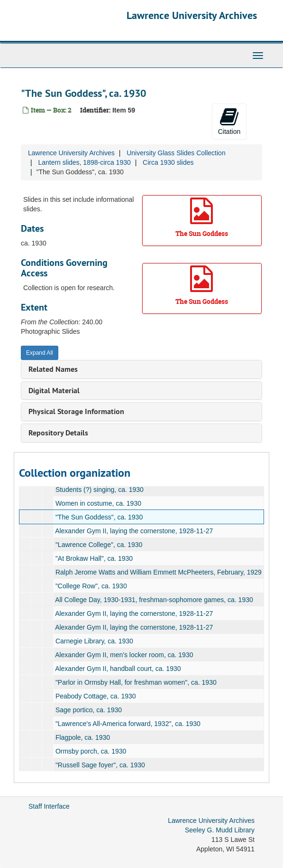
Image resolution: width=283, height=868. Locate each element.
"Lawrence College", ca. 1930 (99, 545)
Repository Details (58, 433)
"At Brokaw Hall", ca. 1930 (94, 558)
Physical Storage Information (76, 411)
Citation (229, 121)
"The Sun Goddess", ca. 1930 (99, 517)
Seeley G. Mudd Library (220, 830)
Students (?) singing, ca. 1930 (100, 490)
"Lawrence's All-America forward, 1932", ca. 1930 (128, 724)
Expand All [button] (40, 353)
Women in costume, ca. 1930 (98, 503)
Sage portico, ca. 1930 (89, 710)
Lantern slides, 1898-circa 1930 (84, 162)
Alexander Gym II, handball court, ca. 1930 (118, 669)
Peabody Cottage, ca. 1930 (96, 696)
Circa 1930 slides (168, 162)
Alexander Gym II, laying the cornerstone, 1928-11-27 (134, 531)
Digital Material (54, 391)
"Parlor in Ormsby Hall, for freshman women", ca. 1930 (136, 682)
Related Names (53, 369)
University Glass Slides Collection (176, 153)
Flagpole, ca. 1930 (83, 737)
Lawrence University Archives (192, 15)
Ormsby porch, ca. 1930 (91, 751)
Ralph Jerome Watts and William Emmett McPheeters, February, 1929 (159, 572)
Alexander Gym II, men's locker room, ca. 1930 (124, 655)
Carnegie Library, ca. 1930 (94, 641)
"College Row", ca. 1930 (91, 586)
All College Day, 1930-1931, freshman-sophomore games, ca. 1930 (154, 600)
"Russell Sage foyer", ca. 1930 (100, 765)
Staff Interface (49, 806)
